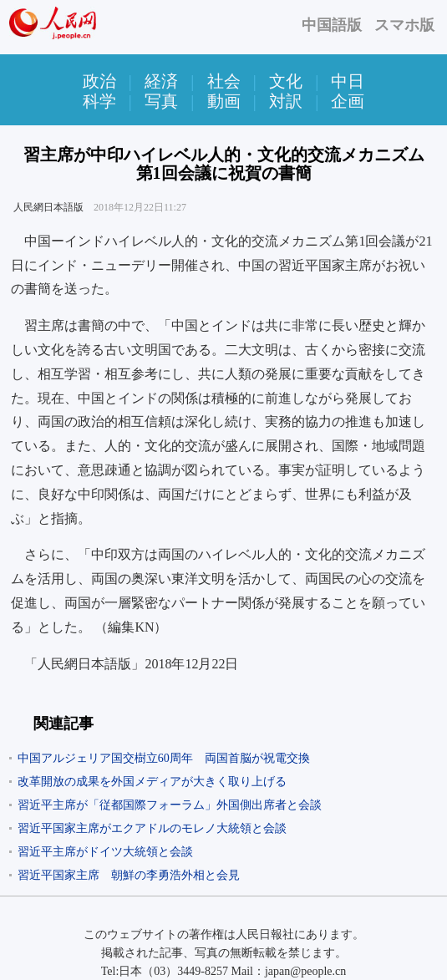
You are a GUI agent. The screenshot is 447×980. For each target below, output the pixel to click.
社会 (224, 81)
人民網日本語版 (48, 207)
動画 (224, 101)
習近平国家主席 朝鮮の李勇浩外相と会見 (129, 875)
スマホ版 (404, 25)
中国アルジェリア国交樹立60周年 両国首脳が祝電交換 (164, 758)
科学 (99, 101)
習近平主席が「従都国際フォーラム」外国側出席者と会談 (170, 805)
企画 (348, 101)
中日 (348, 81)
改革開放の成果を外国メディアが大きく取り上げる (152, 782)
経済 (161, 81)
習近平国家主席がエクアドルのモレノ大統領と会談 (152, 828)
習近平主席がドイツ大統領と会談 (105, 852)
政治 (99, 81)
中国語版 (332, 25)
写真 (161, 101)
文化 (286, 81)
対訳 (286, 101)
